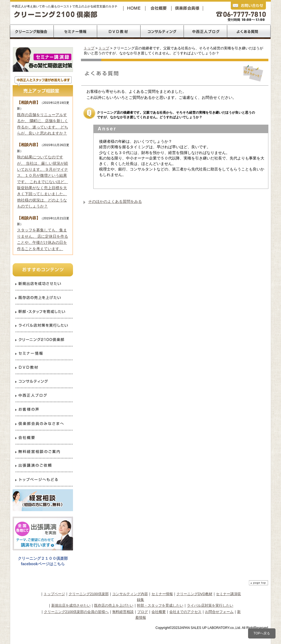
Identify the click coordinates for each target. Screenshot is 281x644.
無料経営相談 (123, 612)
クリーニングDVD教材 (194, 594)
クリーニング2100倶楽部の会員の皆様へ (76, 612)
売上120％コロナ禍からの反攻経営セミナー (75, 32)
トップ (89, 48)
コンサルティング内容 (130, 594)
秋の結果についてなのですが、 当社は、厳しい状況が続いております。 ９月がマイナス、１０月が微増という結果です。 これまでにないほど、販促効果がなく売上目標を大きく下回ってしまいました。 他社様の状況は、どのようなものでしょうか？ (43, 182)
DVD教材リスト (119, 32)
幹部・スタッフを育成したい (160, 605)
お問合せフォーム (219, 612)
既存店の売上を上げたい (114, 605)
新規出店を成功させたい (71, 605)
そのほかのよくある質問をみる (115, 201)
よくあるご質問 (249, 32)
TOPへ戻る (262, 633)
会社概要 (160, 8)
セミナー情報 (162, 594)
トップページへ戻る (135, 8)
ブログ (143, 612)
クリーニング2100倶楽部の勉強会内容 (32, 32)
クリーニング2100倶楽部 (188, 8)
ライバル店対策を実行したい (210, 605)
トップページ (54, 594)
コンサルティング (162, 32)
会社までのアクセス (185, 612)
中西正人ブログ (206, 32)
